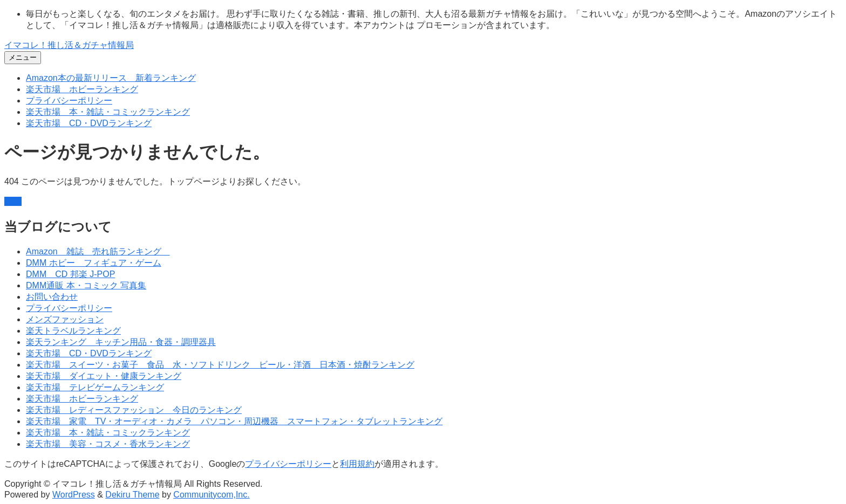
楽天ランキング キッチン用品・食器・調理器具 (121, 342)
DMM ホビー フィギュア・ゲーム (94, 263)
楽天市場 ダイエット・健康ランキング (104, 376)
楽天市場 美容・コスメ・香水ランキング (108, 444)
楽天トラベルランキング (73, 331)
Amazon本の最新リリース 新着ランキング (111, 78)
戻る (13, 201)
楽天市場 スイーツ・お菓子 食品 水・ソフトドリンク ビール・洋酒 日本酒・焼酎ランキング (220, 365)
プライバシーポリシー (69, 101)
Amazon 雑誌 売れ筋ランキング (98, 251)
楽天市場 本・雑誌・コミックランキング (108, 112)
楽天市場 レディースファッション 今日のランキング (134, 410)
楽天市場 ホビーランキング (82, 89)
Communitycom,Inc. (211, 495)
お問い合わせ (52, 297)
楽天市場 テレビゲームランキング (95, 387)
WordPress (74, 495)
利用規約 (357, 464)
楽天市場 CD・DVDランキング (89, 123)
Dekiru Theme (132, 495)
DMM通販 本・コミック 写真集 (86, 285)
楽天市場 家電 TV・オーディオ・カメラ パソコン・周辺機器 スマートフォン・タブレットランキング (234, 421)
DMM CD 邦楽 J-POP (70, 274)
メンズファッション (65, 319)
